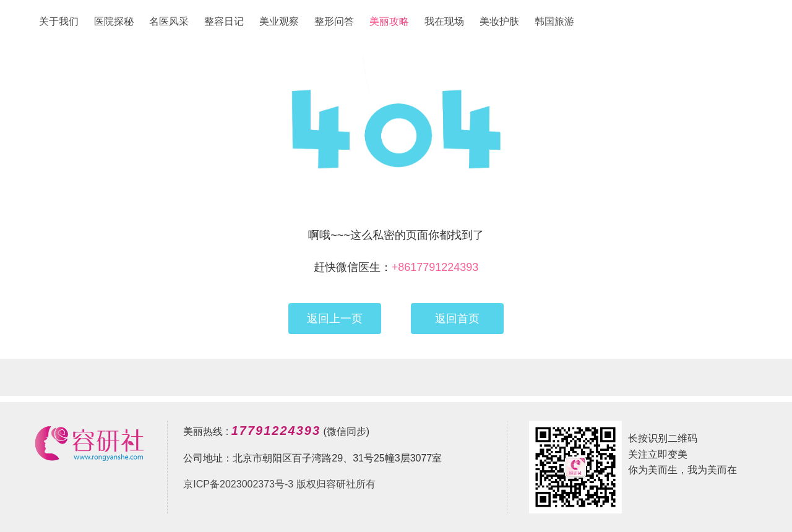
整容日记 (224, 21)
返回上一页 (335, 319)
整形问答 (334, 21)
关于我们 (59, 21)
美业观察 (279, 21)
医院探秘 (114, 21)
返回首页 (457, 319)
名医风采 (169, 21)
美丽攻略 (389, 21)
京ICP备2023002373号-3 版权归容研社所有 (279, 484)
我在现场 (444, 21)
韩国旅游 (554, 21)
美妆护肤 (499, 21)
